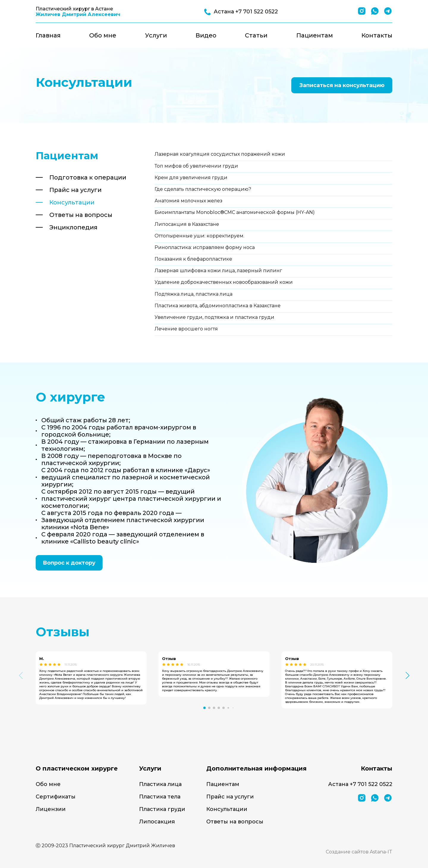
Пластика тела (160, 797)
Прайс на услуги (75, 190)
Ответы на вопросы (81, 215)
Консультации (72, 202)
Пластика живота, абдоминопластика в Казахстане (218, 306)
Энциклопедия (73, 227)
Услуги (156, 35)
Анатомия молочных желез (188, 201)
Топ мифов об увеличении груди (196, 166)
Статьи (256, 35)
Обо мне (103, 35)
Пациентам (315, 35)
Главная (48, 35)
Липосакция (157, 822)
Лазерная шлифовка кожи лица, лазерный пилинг (218, 271)
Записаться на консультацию (342, 85)
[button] (204, 708)
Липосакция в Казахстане (187, 224)
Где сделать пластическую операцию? (203, 189)
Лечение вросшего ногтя (186, 329)
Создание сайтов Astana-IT (359, 852)
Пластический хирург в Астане (78, 12)
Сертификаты (56, 797)
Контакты (377, 35)
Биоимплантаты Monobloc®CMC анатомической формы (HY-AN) (235, 212)
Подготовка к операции (88, 177)
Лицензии (51, 809)
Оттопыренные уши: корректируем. (199, 236)
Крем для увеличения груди (191, 178)
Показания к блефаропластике (193, 259)
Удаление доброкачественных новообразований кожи (224, 282)
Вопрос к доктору (69, 563)
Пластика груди (162, 809)
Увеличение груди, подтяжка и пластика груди (214, 317)
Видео (206, 35)
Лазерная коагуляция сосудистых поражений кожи (220, 154)
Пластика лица (160, 784)
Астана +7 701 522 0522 (360, 784)
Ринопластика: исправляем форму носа (205, 247)
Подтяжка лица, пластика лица (193, 294)
